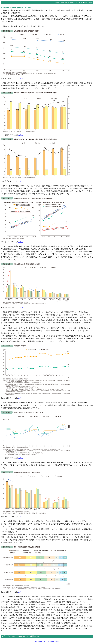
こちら (21, 78)
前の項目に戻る (41, 642)
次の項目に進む (53, 642)
